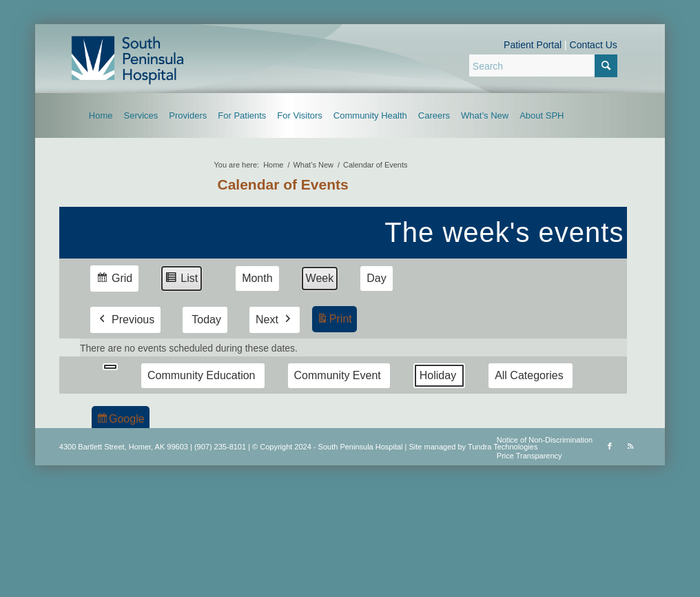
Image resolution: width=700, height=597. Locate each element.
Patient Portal (533, 45)
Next (275, 320)
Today (206, 320)
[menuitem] (101, 115)
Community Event (337, 375)
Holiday (438, 375)
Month (257, 278)
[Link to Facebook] (610, 446)
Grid (114, 280)
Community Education (202, 375)
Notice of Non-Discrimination (545, 440)
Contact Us (594, 45)
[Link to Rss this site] (630, 446)
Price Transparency (529, 456)
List (181, 280)
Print (334, 321)
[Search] (543, 65)
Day (376, 278)
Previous (125, 320)
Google (120, 421)
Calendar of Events (282, 184)
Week (319, 278)
